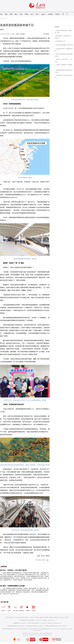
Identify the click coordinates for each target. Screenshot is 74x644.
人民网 (2, 18)
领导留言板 (21, 608)
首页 (1, 14)
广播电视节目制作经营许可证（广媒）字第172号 (56, 626)
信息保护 (62, 617)
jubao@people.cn (51, 620)
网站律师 (57, 617)
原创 (6, 18)
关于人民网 (16, 617)
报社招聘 (22, 617)
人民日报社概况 (9, 617)
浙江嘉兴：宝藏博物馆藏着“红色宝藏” (13, 586)
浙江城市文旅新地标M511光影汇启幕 (64, 45)
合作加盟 (37, 617)
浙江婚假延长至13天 (61, 41)
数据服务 (47, 617)
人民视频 (27, 608)
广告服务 (32, 617)
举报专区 (58, 14)
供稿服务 (42, 617)
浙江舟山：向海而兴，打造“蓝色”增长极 (13, 570)
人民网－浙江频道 (20, 34)
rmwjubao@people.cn (57, 623)
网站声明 (52, 617)
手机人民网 (15, 608)
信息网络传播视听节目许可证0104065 (11, 629)
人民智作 (33, 608)
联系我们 (67, 617)
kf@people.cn (24, 623)
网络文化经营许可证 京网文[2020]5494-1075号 (30, 629)
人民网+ (9, 608)
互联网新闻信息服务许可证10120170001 (16, 626)
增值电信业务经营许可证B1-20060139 (35, 626)
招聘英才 (27, 617)
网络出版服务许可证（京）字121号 (50, 629)
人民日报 (3, 608)
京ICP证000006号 (62, 629)
